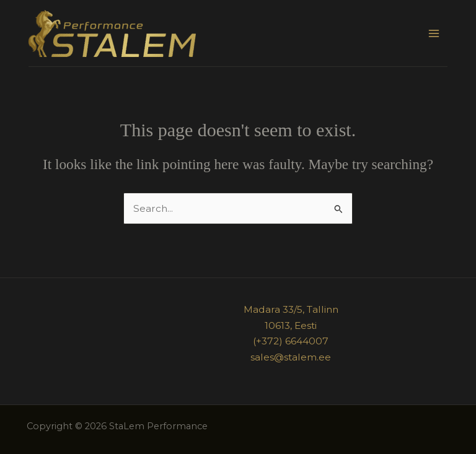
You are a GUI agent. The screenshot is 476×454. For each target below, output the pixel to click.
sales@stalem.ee (291, 357)
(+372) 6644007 (291, 341)
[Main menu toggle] (434, 33)
